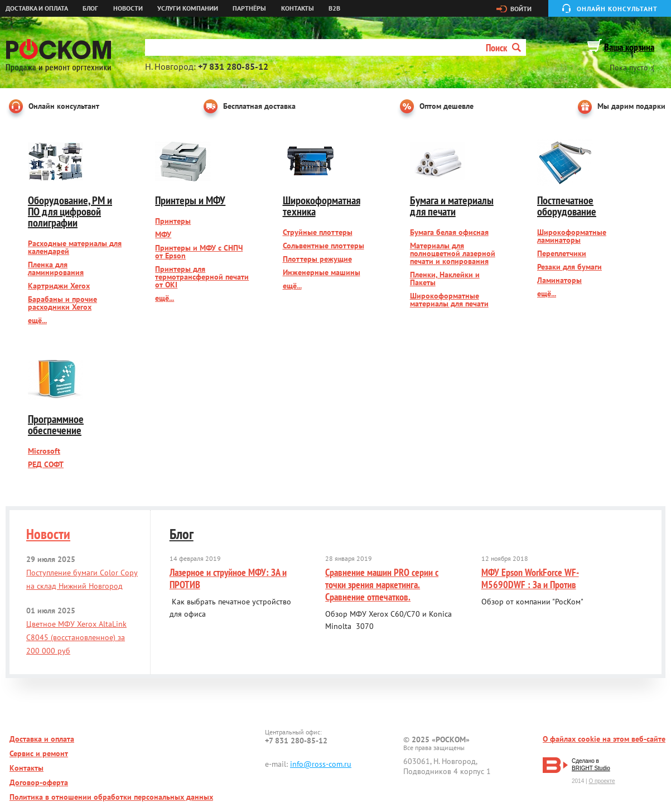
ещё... (37, 320)
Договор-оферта (39, 782)
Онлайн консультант (617, 9)
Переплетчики (562, 253)
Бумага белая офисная (449, 232)
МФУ (163, 234)
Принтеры (173, 221)
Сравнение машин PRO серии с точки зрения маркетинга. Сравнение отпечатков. (382, 585)
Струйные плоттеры (318, 232)
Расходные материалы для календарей (75, 247)
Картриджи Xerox (59, 286)
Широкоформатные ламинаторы (572, 236)
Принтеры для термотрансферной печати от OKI (202, 277)
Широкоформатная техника (322, 206)
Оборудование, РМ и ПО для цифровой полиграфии (70, 212)
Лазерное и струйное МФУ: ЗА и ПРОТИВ (228, 578)
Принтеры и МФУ (190, 200)
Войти (521, 9)
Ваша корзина (629, 47)
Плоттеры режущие (317, 259)
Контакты (298, 8)
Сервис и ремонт (39, 753)
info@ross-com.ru (321, 764)
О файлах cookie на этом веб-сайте (604, 739)
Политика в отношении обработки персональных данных (111, 797)
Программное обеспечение (56, 425)
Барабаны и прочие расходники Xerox (62, 303)
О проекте (602, 781)
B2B (334, 8)
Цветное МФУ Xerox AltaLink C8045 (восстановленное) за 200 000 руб (76, 637)
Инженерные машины (322, 272)
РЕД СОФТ (46, 464)
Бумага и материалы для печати (452, 206)
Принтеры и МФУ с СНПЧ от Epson (199, 252)
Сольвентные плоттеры (324, 246)
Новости (128, 8)
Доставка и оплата (37, 8)
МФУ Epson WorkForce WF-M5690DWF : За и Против (530, 578)
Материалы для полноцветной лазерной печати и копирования (453, 253)
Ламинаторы (559, 280)
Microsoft (44, 451)
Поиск (503, 48)
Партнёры (249, 8)
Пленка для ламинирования (56, 268)
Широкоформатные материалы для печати (449, 300)
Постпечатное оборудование (567, 206)
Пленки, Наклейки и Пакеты (445, 278)
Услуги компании (188, 8)
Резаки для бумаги (569, 267)
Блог (90, 8)
